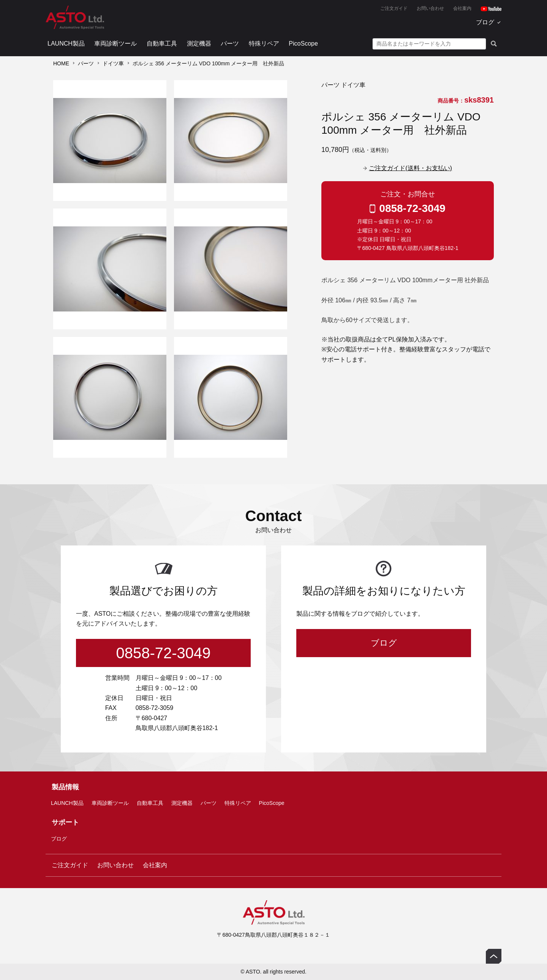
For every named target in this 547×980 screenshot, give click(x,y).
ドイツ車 (113, 63)
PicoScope (303, 43)
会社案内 (462, 8)
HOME (61, 63)
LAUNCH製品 (66, 43)
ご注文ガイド (394, 8)
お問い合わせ (430, 8)
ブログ (485, 22)
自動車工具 (162, 43)
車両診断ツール (115, 43)
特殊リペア (264, 43)
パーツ (230, 43)
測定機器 (199, 43)
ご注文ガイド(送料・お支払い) (410, 168)
